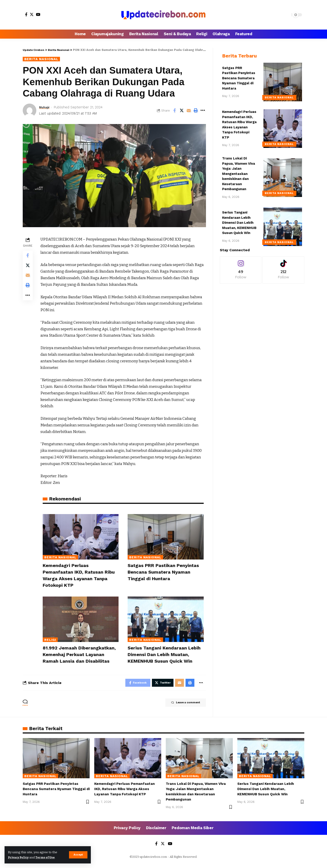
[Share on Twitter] (182, 111)
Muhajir (45, 108)
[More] (203, 111)
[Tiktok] (283, 267)
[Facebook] (26, 14)
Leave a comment (182, 708)
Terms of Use (48, 857)
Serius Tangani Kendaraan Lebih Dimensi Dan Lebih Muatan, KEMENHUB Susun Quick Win (166, 653)
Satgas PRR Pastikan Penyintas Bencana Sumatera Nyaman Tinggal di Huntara (165, 572)
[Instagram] (241, 267)
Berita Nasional (43, 59)
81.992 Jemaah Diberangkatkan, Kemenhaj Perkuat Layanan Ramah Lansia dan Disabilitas (80, 656)
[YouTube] (38, 14)
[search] (287, 15)
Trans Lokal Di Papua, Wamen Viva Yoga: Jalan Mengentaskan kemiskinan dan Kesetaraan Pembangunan (239, 170)
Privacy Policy (20, 857)
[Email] (189, 111)
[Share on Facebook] (175, 111)
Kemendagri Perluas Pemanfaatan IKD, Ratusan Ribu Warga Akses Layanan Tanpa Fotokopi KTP (126, 794)
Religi (50, 639)
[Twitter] (32, 14)
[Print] (196, 111)
